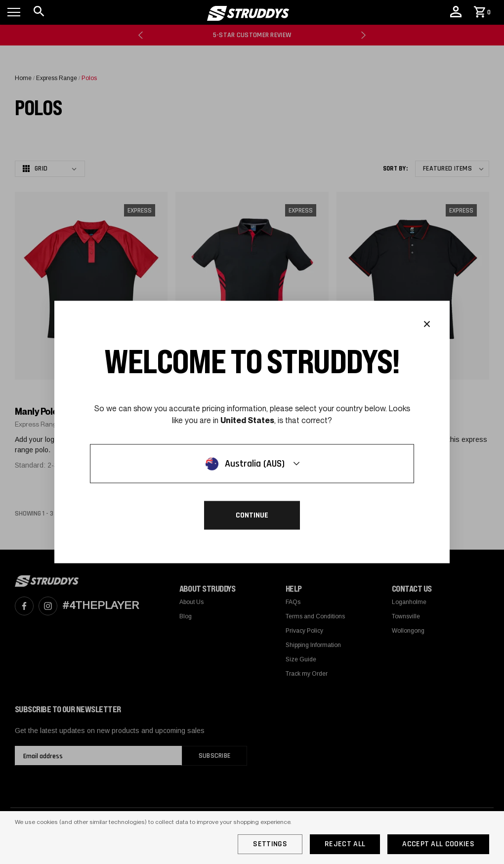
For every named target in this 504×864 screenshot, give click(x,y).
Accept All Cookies (438, 844)
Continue (252, 515)
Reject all (345, 844)
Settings (270, 844)
